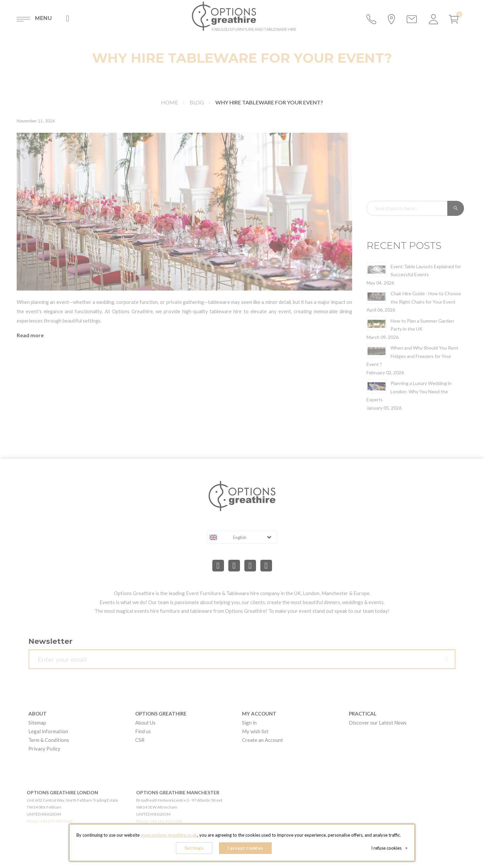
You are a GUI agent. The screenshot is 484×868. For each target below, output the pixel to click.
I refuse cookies (389, 848)
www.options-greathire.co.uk (169, 835)
